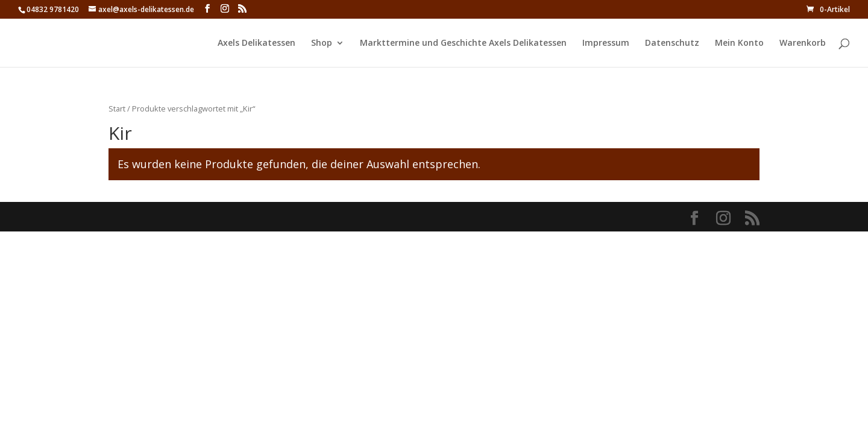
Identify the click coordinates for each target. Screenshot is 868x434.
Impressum (606, 43)
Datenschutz (672, 43)
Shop (322, 43)
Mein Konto (739, 43)
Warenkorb (803, 43)
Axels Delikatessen (256, 43)
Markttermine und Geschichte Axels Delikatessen (463, 43)
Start (117, 108)
